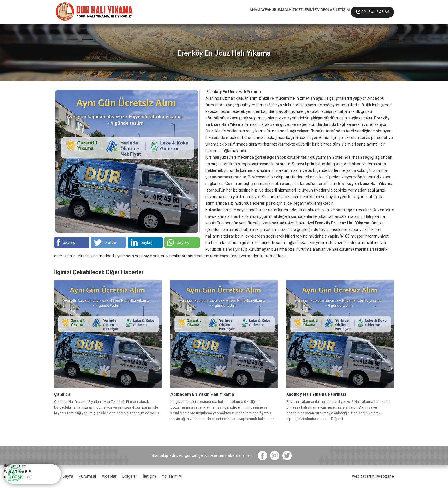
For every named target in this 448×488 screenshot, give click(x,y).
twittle (105, 242)
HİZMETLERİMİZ (271, 12)
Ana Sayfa (64, 476)
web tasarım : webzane (373, 476)
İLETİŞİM (336, 12)
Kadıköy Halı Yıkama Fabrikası (316, 394)
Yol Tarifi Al (172, 476)
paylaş (66, 242)
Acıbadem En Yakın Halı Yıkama (202, 394)
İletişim (149, 476)
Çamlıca (62, 394)
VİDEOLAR (307, 12)
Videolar (109, 476)
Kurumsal (87, 476)
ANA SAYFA (200, 12)
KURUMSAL (233, 12)
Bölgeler (130, 476)
